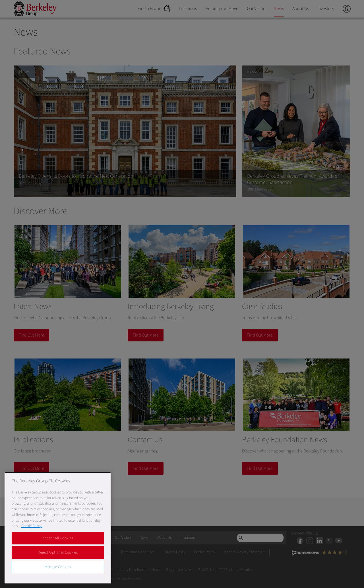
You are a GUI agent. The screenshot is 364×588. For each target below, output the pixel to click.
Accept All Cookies (58, 538)
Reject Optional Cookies (58, 552)
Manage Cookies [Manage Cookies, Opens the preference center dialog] (58, 567)
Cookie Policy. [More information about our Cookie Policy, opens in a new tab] (32, 526)
